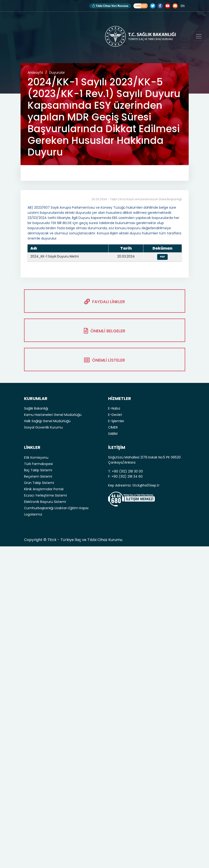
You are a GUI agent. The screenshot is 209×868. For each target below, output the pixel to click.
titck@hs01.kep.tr (146, 485)
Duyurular (57, 73)
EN (183, 6)
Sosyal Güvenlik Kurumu (43, 427)
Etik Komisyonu (36, 458)
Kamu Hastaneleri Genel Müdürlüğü (53, 415)
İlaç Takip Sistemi (38, 470)
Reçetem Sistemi (38, 476)
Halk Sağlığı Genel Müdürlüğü (47, 421)
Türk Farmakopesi (38, 464)
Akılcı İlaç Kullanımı (141, 6)
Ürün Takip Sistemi (39, 483)
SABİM (113, 434)
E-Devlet (115, 415)
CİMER (113, 427)
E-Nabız (114, 408)
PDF (162, 257)
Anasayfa (35, 73)
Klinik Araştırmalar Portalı (44, 489)
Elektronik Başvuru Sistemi (45, 502)
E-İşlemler (116, 421)
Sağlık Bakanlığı (36, 408)
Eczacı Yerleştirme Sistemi (45, 495)
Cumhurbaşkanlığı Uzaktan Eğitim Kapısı (56, 508)
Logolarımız (33, 514)
